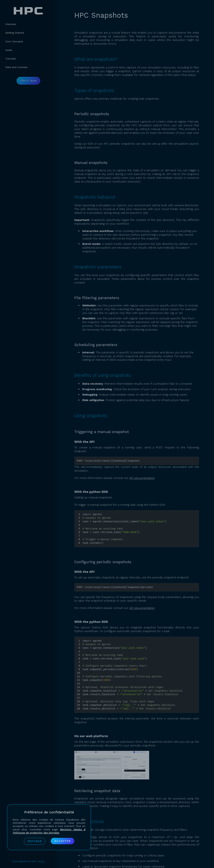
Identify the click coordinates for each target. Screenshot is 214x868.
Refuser (35, 841)
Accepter (63, 841)
